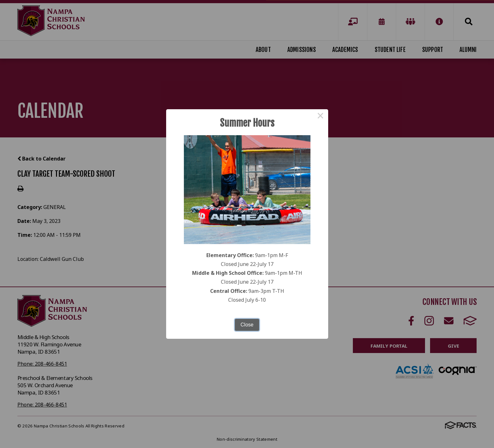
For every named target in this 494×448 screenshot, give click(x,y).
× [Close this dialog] (321, 117)
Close (247, 325)
